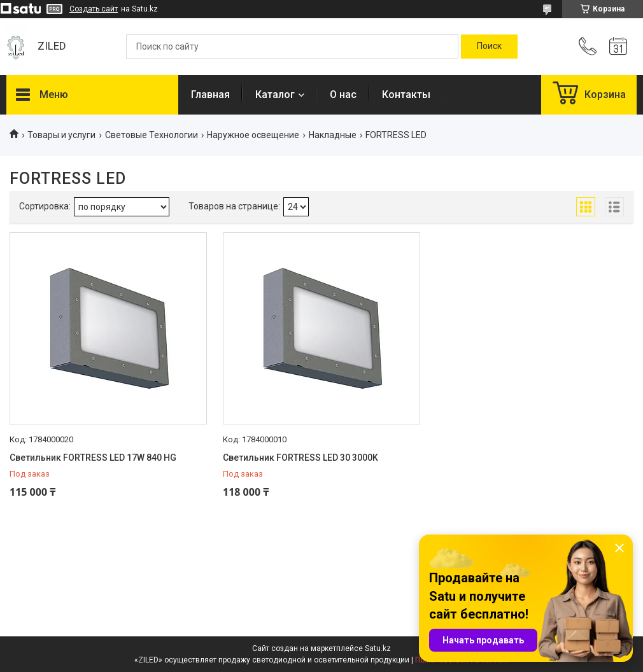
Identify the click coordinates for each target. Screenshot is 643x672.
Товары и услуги (61, 135)
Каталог (275, 94)
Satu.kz (378, 648)
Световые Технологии (152, 135)
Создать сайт (94, 9)
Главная (210, 94)
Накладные (333, 135)
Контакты (406, 94)
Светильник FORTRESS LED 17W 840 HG (93, 458)
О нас (343, 94)
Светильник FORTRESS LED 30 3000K (300, 458)
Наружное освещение (253, 135)
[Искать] (489, 46)
